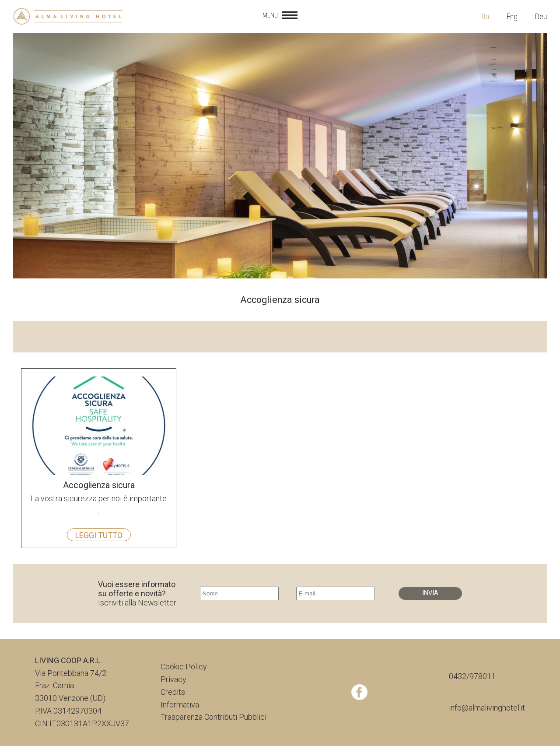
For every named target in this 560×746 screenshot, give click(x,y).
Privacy (173, 679)
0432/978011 (472, 676)
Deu (541, 16)
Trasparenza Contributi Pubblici (213, 717)
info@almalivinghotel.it (487, 708)
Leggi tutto (99, 535)
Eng (512, 16)
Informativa (180, 705)
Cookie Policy (184, 667)
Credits (173, 692)
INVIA (430, 593)
